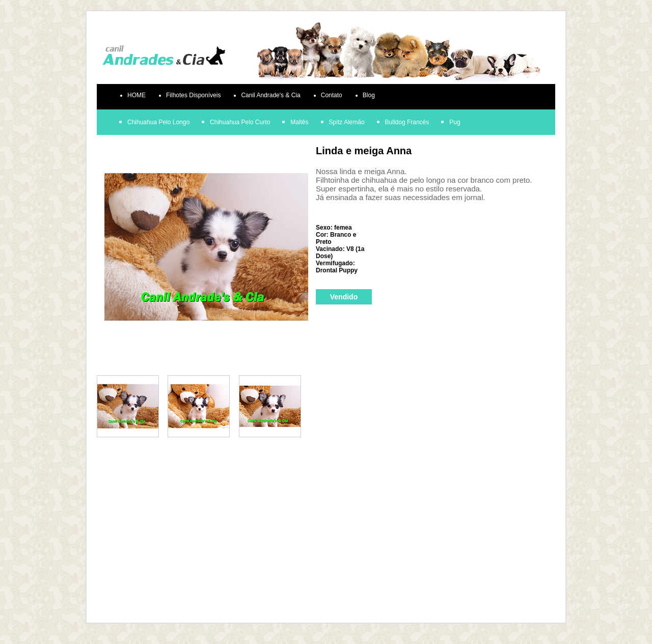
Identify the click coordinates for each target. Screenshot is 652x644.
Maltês (299, 122)
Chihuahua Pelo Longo (158, 122)
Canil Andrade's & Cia (270, 95)
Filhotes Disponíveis (193, 95)
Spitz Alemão (347, 122)
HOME (137, 95)
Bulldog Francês (407, 122)
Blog (369, 95)
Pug (455, 122)
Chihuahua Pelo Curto (240, 122)
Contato (332, 95)
